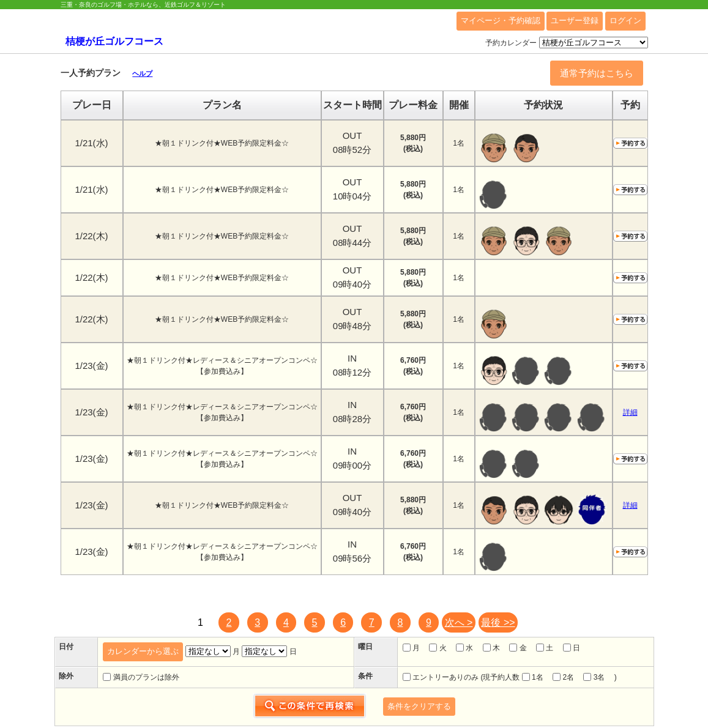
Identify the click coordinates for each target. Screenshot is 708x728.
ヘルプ (142, 73)
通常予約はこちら (597, 73)
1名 (533, 677)
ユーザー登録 (575, 20)
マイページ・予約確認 (501, 20)
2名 (563, 677)
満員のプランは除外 (141, 677)
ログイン (625, 20)
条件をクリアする (419, 706)
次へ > (459, 622)
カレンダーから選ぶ (143, 651)
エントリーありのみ (441, 677)
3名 (594, 677)
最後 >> (498, 622)
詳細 (630, 412)
